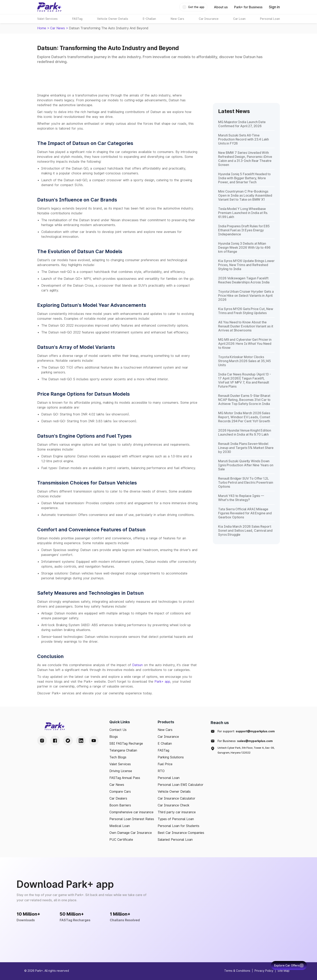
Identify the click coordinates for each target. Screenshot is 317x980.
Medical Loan (120, 826)
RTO (161, 771)
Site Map (284, 971)
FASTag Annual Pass (125, 778)
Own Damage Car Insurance (131, 833)
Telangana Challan (123, 750)
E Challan (165, 743)
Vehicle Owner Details (174, 791)
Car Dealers (118, 798)
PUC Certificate (121, 840)
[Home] (49, 7)
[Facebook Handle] (55, 741)
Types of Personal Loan (176, 819)
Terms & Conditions (237, 971)
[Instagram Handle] (42, 741)
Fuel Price (165, 764)
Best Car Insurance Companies (181, 833)
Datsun (137, 665)
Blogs (114, 737)
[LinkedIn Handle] (81, 741)
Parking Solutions (171, 757)
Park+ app (162, 681)
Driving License (121, 771)
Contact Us (118, 730)
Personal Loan (169, 778)
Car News (58, 28)
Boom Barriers (120, 805)
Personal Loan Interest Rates (132, 819)
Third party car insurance (177, 812)
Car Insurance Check (174, 805)
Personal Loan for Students (179, 826)
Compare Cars (120, 791)
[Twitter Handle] (68, 741)
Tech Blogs (118, 757)
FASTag (163, 750)
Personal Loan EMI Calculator (181, 785)
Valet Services (120, 764)
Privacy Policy (264, 971)
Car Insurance (168, 737)
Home (42, 28)
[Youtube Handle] (94, 741)
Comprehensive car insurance (131, 812)
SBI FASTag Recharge (126, 743)
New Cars (165, 730)
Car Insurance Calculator (176, 798)
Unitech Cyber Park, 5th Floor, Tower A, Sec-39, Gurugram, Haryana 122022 (246, 750)
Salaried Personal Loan (175, 840)
